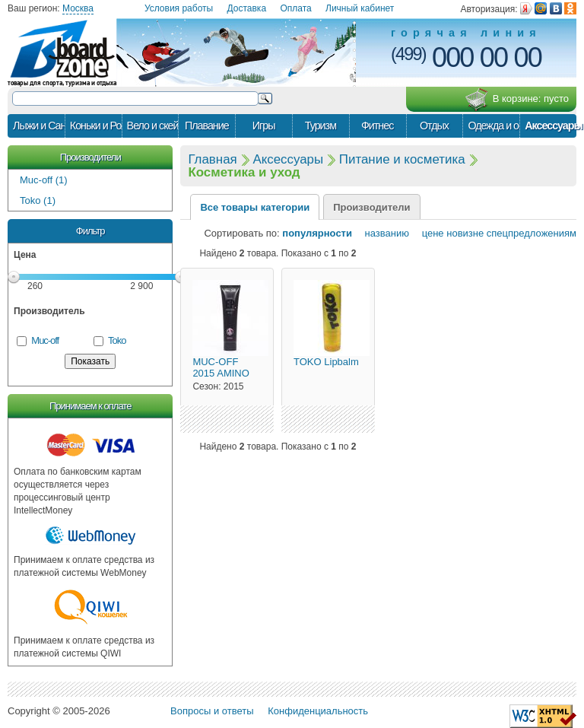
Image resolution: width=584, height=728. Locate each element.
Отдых (434, 126)
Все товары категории (255, 207)
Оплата (295, 8)
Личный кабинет (360, 8)
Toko (117, 340)
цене (428, 233)
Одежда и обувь (494, 126)
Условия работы (179, 8)
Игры (264, 126)
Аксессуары (551, 126)
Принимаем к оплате (90, 406)
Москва (78, 8)
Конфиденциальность (318, 711)
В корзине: (517, 100)
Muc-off (45, 340)
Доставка (247, 8)
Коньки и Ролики (96, 126)
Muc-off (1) (44, 180)
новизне (465, 233)
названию (382, 233)
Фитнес (377, 126)
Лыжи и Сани (39, 126)
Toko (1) (38, 200)
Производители (90, 157)
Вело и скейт (153, 126)
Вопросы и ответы (212, 711)
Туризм (321, 126)
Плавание (207, 126)
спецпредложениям (532, 233)
